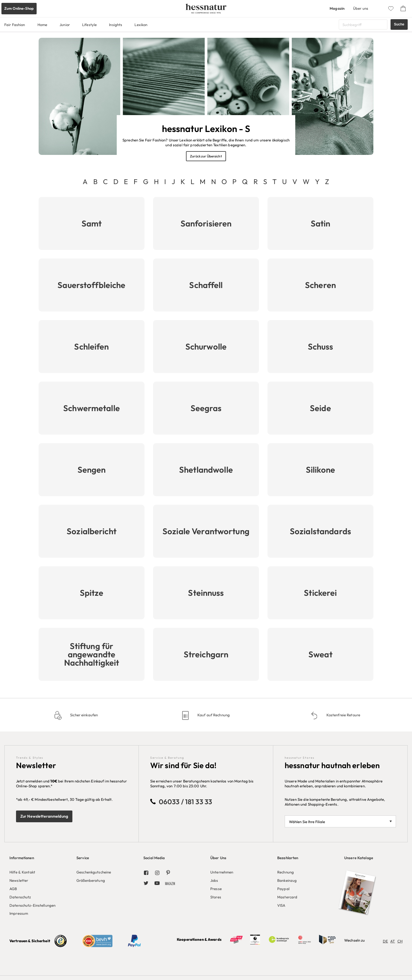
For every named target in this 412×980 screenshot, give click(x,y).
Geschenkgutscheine (94, 872)
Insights (116, 25)
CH (400, 941)
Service (83, 858)
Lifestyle (89, 25)
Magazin (337, 8)
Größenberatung (91, 880)
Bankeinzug (287, 880)
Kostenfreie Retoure (343, 715)
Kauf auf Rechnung (213, 715)
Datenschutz (20, 897)
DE (385, 941)
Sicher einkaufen (84, 715)
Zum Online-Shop (19, 8)
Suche (399, 24)
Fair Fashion (15, 25)
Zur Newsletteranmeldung (44, 816)
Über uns (361, 8)
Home (42, 25)
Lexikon (141, 25)
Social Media (154, 858)
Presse (216, 889)
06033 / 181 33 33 (185, 802)
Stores (216, 897)
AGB (13, 889)
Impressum (19, 913)
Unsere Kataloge (359, 858)
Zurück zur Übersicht (206, 156)
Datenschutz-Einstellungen (32, 905)
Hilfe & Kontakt (22, 872)
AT (393, 941)
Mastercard (287, 897)
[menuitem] (39, 885)
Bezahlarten (288, 858)
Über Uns (218, 858)
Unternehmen (222, 872)
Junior (65, 25)
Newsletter (19, 880)
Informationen (22, 858)
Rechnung (286, 872)
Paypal (283, 889)
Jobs (214, 880)
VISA (281, 905)
